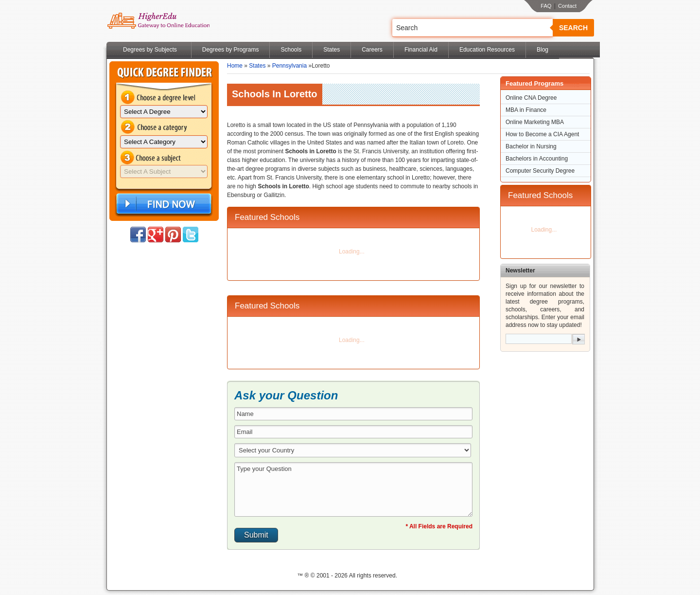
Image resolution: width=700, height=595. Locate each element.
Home (235, 66)
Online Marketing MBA (535, 122)
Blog (542, 50)
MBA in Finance (526, 110)
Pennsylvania (289, 66)
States (332, 50)
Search (573, 28)
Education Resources (487, 50)
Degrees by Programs (231, 50)
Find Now (163, 204)
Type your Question (353, 489)
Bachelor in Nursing (531, 146)
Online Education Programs (158, 21)
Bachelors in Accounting (537, 159)
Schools (291, 50)
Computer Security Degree (540, 171)
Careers (372, 50)
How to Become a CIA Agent (542, 134)
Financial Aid (421, 50)
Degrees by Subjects (150, 50)
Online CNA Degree (531, 98)
